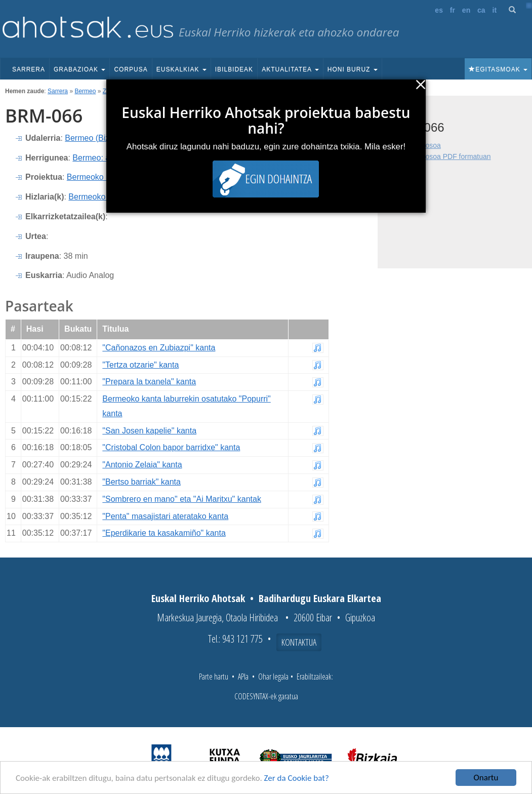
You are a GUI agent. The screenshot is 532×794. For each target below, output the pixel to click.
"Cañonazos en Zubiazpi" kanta (159, 348)
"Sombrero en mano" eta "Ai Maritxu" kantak (182, 499)
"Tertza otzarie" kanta (140, 365)
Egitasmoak (498, 69)
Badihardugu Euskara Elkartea (320, 598)
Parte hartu (214, 677)
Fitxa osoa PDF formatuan (449, 156)
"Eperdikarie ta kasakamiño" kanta (164, 533)
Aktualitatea (290, 69)
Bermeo (85, 91)
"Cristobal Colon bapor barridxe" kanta (171, 447)
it (495, 10)
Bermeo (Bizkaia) (96, 138)
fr (453, 10)
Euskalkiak (181, 69)
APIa (243, 677)
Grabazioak (79, 69)
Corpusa (131, 69)
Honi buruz (353, 69)
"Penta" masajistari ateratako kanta (165, 516)
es (439, 10)
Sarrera (29, 69)
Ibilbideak (234, 69)
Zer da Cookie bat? (297, 778)
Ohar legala (273, 677)
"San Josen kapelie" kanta (149, 431)
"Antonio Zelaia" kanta (142, 465)
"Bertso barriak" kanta (141, 482)
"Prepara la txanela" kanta (149, 382)
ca (481, 10)
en (466, 10)
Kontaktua (299, 642)
